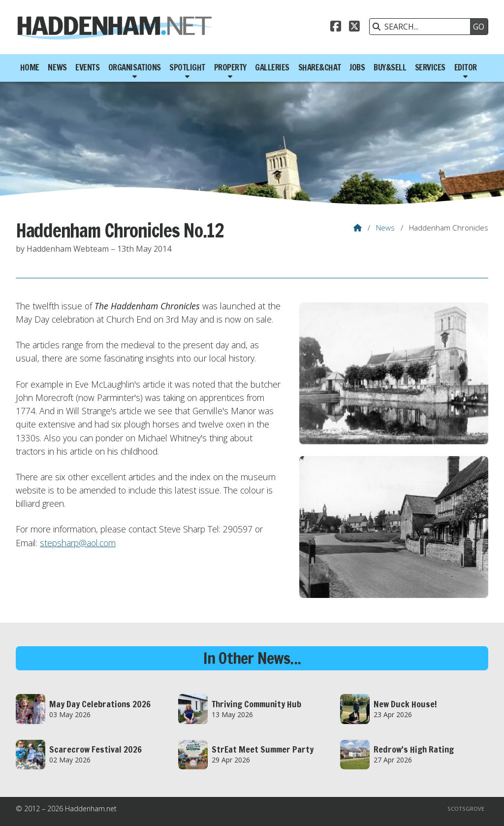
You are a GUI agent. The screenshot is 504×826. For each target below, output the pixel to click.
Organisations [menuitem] (135, 67)
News (385, 228)
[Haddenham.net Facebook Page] (336, 28)
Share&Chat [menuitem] (320, 67)
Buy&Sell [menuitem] (390, 67)
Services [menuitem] (430, 67)
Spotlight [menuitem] (187, 67)
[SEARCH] (422, 27)
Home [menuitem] (30, 67)
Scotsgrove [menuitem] (466, 809)
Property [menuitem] (230, 67)
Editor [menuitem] (466, 67)
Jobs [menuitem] (357, 67)
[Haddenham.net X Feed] (354, 28)
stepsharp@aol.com (78, 543)
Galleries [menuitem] (272, 67)
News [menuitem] (57, 67)
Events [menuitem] (87, 67)
